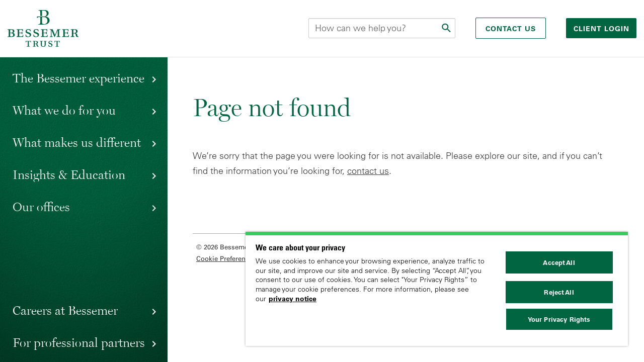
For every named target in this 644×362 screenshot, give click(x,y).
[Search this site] (382, 28)
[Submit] (447, 28)
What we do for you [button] (64, 110)
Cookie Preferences (226, 259)
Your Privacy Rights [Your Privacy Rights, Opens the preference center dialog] (559, 319)
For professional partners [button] (79, 342)
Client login (603, 29)
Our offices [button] (41, 207)
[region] (437, 289)
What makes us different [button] (77, 142)
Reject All (559, 292)
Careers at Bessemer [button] (65, 310)
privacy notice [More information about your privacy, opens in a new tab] (293, 299)
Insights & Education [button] (69, 174)
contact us (368, 171)
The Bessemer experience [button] (78, 78)
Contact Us (511, 29)
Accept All (559, 262)
